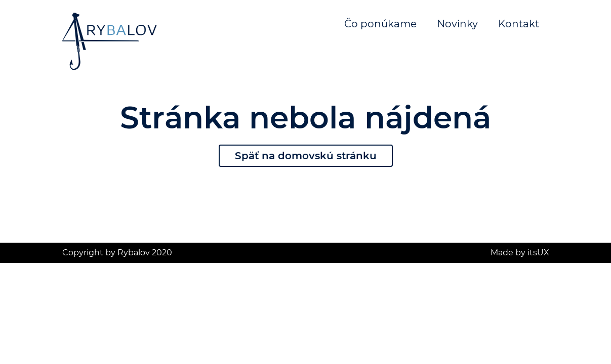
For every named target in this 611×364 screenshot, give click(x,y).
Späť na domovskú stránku (306, 156)
